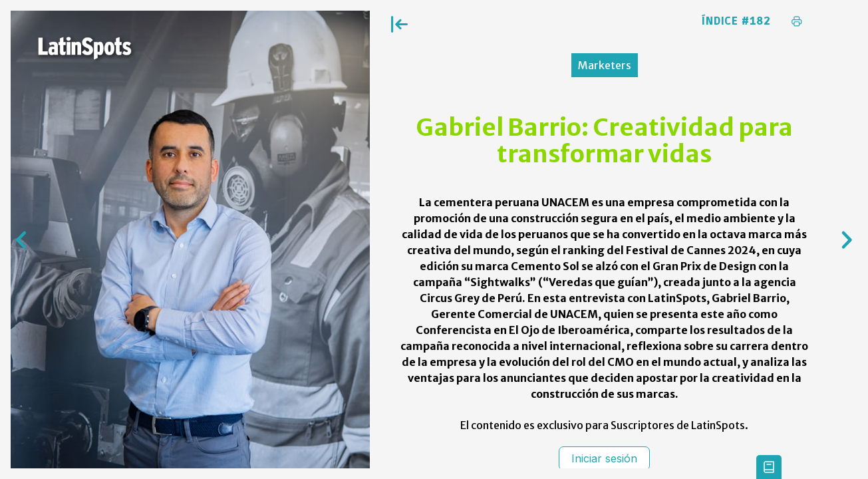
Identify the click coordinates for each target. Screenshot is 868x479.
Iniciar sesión (604, 458)
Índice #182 (736, 21)
